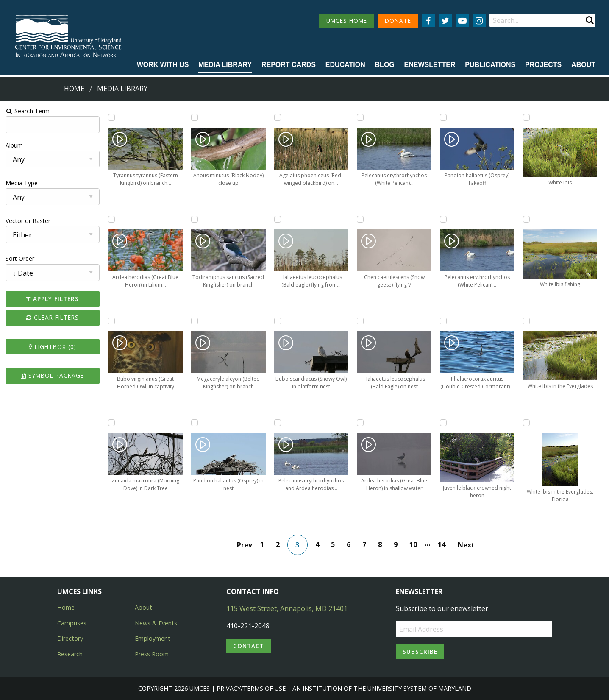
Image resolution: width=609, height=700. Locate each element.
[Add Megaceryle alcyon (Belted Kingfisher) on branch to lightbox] (195, 321)
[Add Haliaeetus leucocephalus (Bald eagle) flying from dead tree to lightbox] (278, 219)
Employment (153, 638)
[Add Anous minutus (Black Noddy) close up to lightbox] (195, 117)
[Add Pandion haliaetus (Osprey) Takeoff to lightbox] (443, 117)
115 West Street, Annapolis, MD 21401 (287, 608)
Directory (70, 638)
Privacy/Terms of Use (251, 688)
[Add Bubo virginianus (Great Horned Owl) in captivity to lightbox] (111, 321)
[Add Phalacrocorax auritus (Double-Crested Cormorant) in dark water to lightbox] (443, 321)
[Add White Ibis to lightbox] (526, 117)
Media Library (225, 65)
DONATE (398, 21)
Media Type (22, 183)
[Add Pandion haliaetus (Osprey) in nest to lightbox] (195, 423)
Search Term (28, 111)
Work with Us (163, 65)
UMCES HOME (347, 21)
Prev (245, 545)
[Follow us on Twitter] (445, 20)
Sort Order (20, 258)
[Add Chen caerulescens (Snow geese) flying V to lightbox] (360, 219)
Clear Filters (53, 317)
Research (70, 654)
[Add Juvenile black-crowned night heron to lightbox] (443, 423)
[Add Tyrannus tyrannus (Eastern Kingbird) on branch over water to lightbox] (111, 117)
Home (74, 89)
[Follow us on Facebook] (428, 20)
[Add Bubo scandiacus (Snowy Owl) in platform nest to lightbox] (278, 321)
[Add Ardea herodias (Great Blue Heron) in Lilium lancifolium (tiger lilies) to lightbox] (111, 219)
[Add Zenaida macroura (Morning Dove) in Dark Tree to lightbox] (111, 423)
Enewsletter (430, 65)
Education (345, 65)
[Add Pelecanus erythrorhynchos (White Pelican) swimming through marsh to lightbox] (360, 117)
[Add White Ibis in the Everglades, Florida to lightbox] (526, 423)
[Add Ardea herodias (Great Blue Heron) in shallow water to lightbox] (360, 423)
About (583, 65)
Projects (543, 65)
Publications (490, 65)
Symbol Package (52, 375)
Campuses (72, 623)
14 (442, 544)
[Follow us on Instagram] (479, 20)
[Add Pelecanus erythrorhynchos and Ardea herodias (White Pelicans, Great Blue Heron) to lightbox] (278, 423)
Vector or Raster (28, 221)
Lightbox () (53, 347)
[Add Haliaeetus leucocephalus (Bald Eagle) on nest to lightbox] (360, 321)
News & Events (156, 623)
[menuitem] (163, 65)
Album (14, 145)
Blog (385, 65)
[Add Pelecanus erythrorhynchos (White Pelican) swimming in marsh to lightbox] (443, 219)
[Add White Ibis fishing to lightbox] (526, 219)
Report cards (289, 65)
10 (413, 544)
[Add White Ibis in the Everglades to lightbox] (526, 321)
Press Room (152, 654)
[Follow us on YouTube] (462, 20)
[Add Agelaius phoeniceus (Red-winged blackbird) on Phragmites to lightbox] (278, 117)
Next (465, 545)
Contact (249, 646)
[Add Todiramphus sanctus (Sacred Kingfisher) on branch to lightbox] (195, 219)
